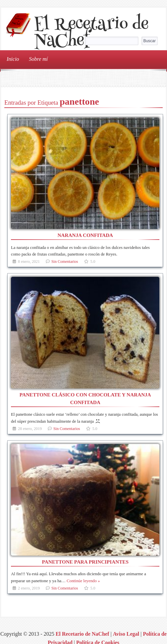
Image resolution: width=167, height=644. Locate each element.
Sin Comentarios (65, 262)
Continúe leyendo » (83, 581)
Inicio (13, 59)
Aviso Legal (126, 634)
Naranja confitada (85, 235)
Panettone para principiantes (85, 562)
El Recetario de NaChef (91, 34)
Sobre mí (38, 59)
